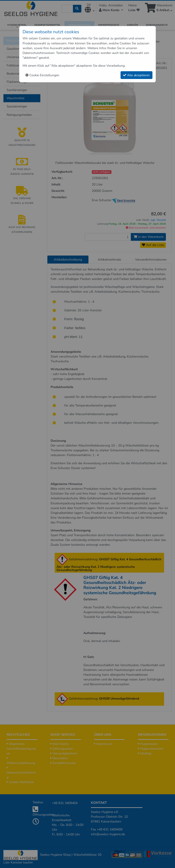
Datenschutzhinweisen (39, 53)
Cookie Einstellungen (42, 75)
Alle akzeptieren (136, 75)
